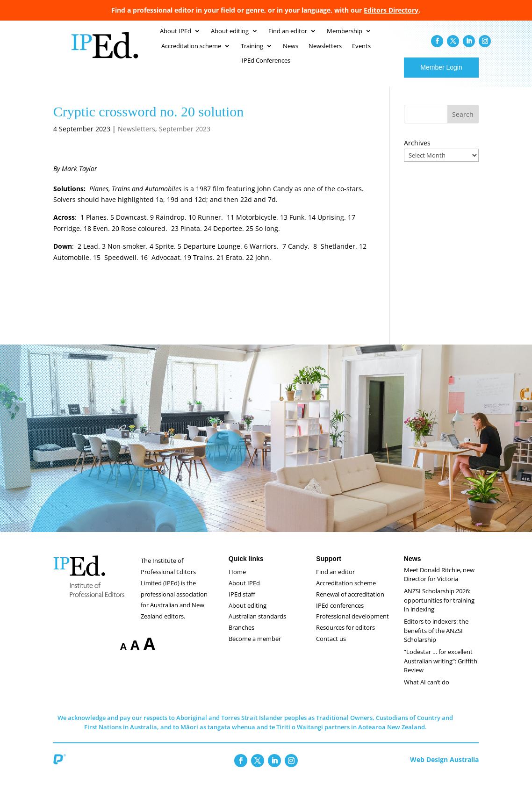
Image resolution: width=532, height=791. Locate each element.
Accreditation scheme (346, 592)
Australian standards (257, 626)
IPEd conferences (340, 615)
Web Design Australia (444, 769)
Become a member (255, 648)
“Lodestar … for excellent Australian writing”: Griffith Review (441, 670)
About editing (248, 615)
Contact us (331, 648)
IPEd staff (242, 604)
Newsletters (137, 138)
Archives (417, 152)
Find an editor (335, 581)
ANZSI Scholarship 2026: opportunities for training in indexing (439, 609)
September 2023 (185, 138)
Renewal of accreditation (350, 604)
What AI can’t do (427, 691)
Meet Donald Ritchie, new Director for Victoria (439, 584)
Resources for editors (345, 637)
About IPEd (244, 592)
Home (237, 581)
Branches (241, 637)
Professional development (352, 626)
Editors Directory (391, 10)
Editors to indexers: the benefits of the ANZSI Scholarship (436, 640)
